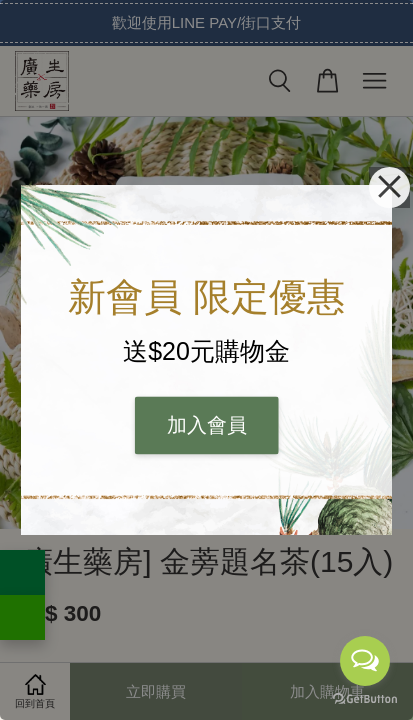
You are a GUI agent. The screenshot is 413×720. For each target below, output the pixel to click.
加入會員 (207, 426)
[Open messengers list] (365, 661)
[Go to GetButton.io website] (365, 699)
